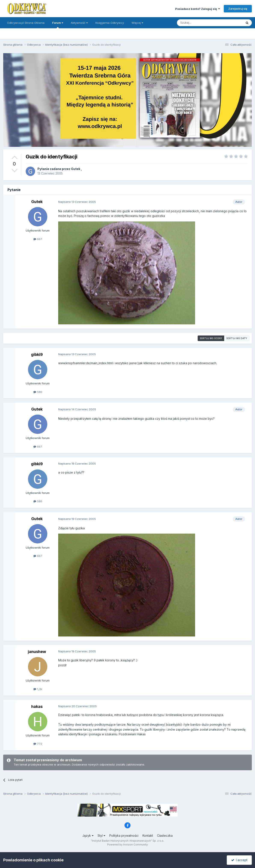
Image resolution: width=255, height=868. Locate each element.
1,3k (38, 689)
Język (88, 836)
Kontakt (148, 836)
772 (38, 744)
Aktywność (79, 23)
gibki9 (37, 354)
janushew (37, 652)
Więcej (137, 23)
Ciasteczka (165, 836)
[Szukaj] (199, 23)
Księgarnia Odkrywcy (110, 23)
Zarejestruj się (238, 9)
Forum (58, 25)
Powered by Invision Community (127, 845)
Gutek (76, 169)
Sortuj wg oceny (211, 338)
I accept (239, 860)
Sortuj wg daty (237, 338)
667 (38, 239)
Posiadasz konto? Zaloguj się (198, 9)
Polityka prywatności (124, 836)
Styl (101, 836)
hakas (37, 706)
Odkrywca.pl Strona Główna (26, 23)
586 (38, 392)
